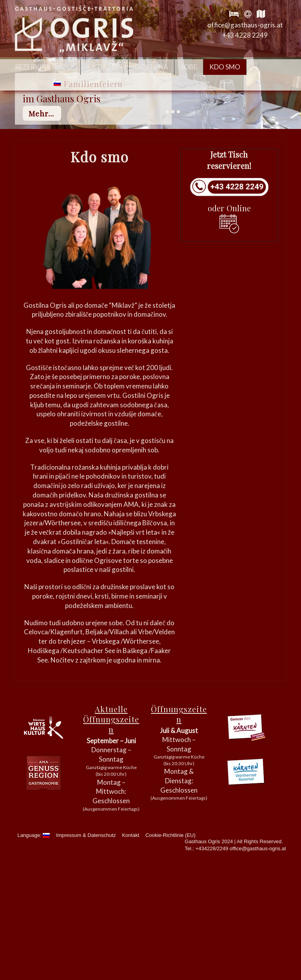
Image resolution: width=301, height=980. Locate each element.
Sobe (189, 67)
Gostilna (151, 67)
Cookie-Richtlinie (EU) (170, 835)
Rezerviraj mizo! (45, 67)
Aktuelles (104, 67)
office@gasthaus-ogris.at (245, 25)
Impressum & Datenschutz (86, 835)
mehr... (41, 113)
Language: (38, 83)
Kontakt (131, 835)
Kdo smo (225, 67)
